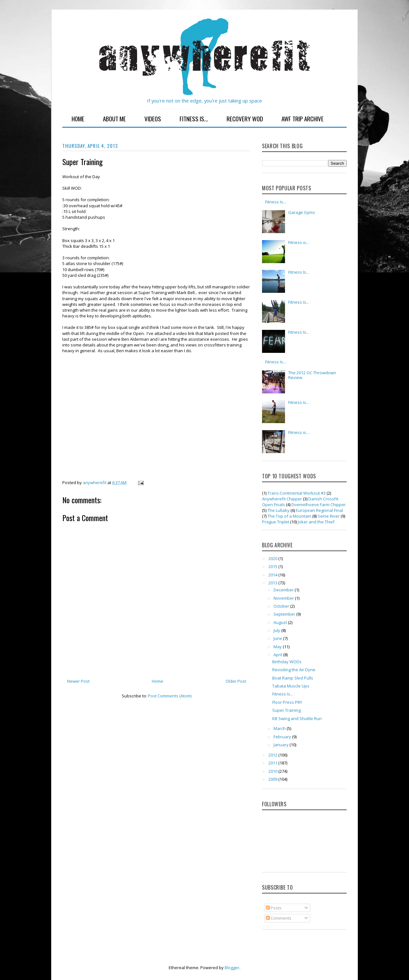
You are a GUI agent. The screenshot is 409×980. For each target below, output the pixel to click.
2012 (273, 755)
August (281, 622)
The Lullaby (278, 510)
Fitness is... (299, 242)
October (282, 606)
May (278, 647)
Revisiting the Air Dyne (294, 670)
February (283, 737)
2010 (273, 771)
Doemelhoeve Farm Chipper (319, 505)
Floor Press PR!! (287, 702)
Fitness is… (299, 432)
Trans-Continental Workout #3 (297, 493)
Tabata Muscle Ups (291, 686)
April (278, 655)
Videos (153, 118)
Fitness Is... (194, 118)
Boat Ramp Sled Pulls (293, 678)
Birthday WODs (287, 662)
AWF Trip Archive (303, 118)
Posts (274, 908)
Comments (279, 918)
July (277, 630)
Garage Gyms (302, 212)
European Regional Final (319, 510)
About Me (114, 118)
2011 (273, 763)
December (284, 590)
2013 (273, 583)
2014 (273, 575)
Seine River (329, 516)
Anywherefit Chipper (282, 499)
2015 (273, 566)
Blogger (232, 968)
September (285, 614)
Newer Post (78, 681)
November (284, 598)
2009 (273, 779)
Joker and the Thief (316, 522)
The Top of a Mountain (289, 516)
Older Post (236, 681)
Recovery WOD (245, 118)
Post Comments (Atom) (170, 696)
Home (78, 118)
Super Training (286, 710)
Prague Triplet (276, 522)
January (282, 745)
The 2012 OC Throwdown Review (312, 375)
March (280, 728)
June (278, 638)
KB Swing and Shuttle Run (297, 718)
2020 (273, 558)
